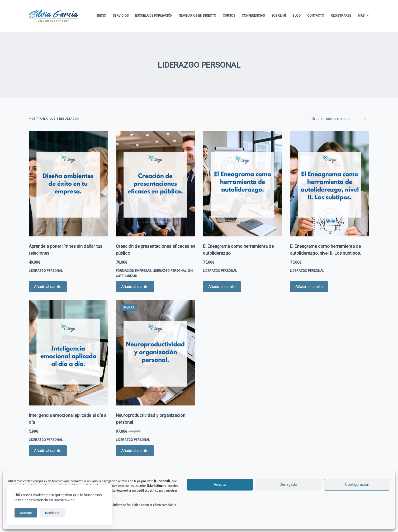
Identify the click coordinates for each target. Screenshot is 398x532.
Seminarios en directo (198, 16)
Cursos (229, 16)
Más (364, 16)
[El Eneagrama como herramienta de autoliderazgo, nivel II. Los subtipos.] (330, 184)
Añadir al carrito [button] (48, 287)
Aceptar (26, 513)
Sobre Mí (279, 16)
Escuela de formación (154, 16)
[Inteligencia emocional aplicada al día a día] (68, 353)
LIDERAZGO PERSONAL (46, 271)
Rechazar (52, 513)
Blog (297, 16)
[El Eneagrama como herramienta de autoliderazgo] (243, 184)
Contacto (316, 16)
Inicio (102, 16)
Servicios (121, 16)
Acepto (220, 484)
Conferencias (253, 16)
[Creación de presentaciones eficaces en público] (155, 184)
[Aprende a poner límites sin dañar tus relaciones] (68, 184)
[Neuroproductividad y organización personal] (155, 353)
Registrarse (341, 16)
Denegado (288, 484)
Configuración (357, 484)
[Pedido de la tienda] (338, 119)
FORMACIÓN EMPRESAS (133, 271)
